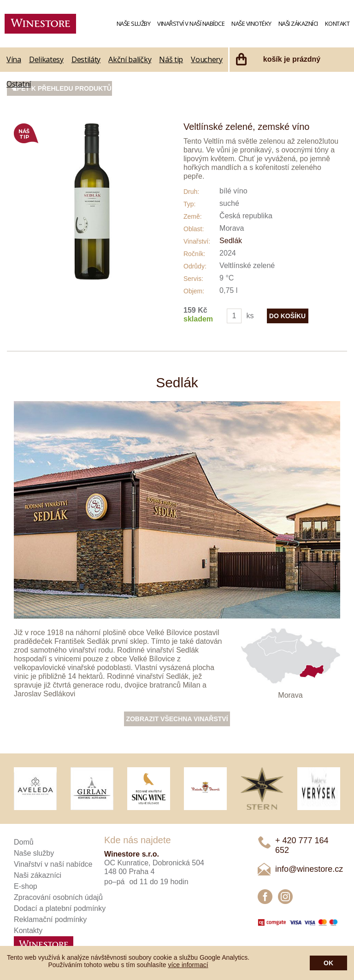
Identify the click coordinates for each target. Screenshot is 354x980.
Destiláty (86, 59)
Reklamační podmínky (50, 919)
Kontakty (28, 930)
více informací (188, 965)
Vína (14, 59)
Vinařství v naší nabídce (191, 23)
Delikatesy (46, 59)
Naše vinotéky (251, 23)
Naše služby (134, 23)
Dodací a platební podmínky (60, 908)
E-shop (26, 886)
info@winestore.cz (309, 869)
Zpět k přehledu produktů (62, 88)
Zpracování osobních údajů (58, 897)
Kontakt (337, 23)
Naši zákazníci (298, 23)
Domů (24, 842)
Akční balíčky (130, 59)
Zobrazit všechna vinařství (177, 719)
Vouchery (207, 59)
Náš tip (171, 59)
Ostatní (19, 84)
